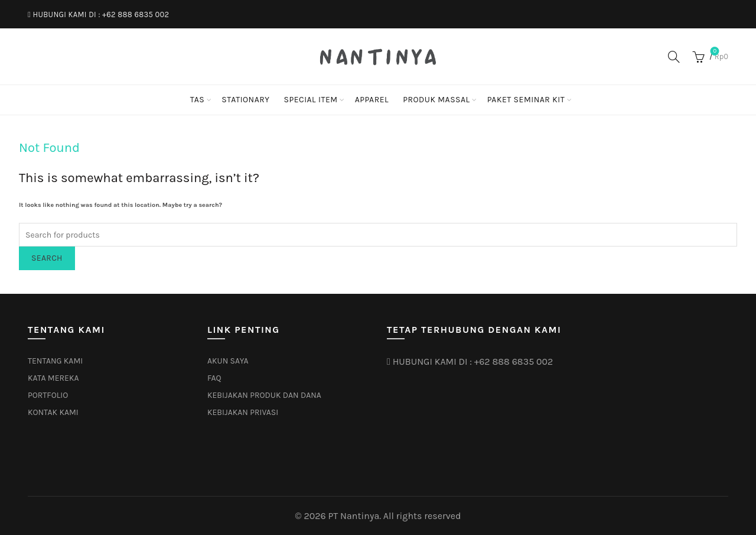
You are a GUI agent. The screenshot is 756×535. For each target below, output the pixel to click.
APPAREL (372, 100)
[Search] (674, 57)
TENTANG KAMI (55, 361)
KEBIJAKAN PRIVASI (243, 412)
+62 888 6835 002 (136, 14)
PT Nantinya (353, 516)
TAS (197, 100)
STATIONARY (245, 100)
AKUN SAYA (228, 361)
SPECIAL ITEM (310, 100)
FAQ (214, 378)
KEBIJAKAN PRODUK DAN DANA (264, 395)
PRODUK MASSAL (436, 100)
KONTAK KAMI (53, 412)
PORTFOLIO (48, 395)
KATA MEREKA (53, 378)
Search (47, 258)
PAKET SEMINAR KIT (526, 100)
